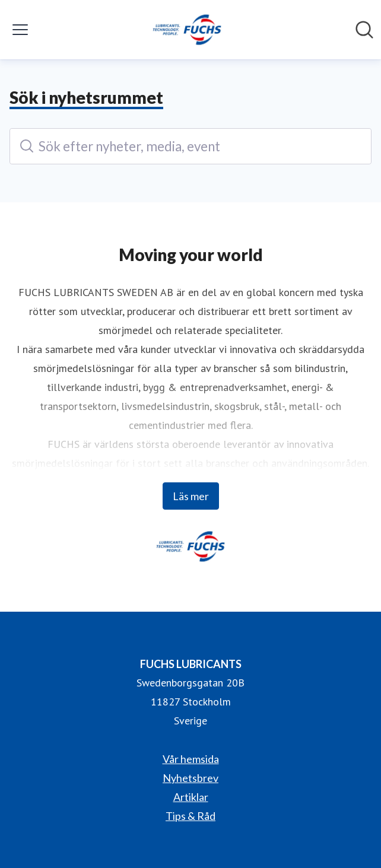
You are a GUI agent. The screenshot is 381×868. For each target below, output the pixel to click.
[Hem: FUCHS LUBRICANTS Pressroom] (187, 30)
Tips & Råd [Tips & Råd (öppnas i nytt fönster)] (190, 816)
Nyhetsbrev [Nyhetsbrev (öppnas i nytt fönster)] (190, 778)
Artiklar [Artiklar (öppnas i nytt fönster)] (191, 797)
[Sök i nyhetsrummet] (364, 30)
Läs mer (191, 496)
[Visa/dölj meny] (20, 30)
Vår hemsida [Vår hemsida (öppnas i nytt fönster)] (191, 759)
